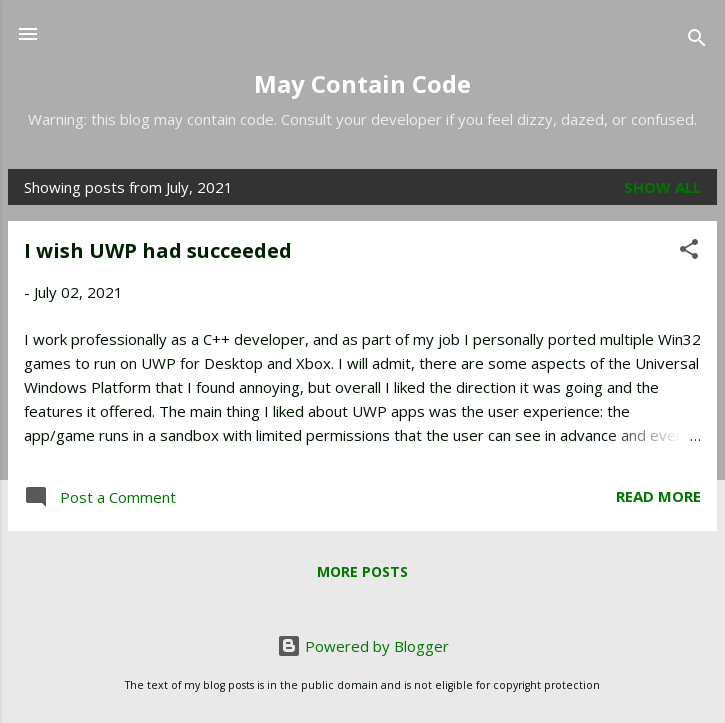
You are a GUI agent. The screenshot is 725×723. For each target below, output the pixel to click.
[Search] (697, 40)
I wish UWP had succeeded (158, 250)
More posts (362, 571)
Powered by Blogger (363, 646)
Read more (658, 496)
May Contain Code (362, 83)
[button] (689, 252)
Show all (662, 187)
